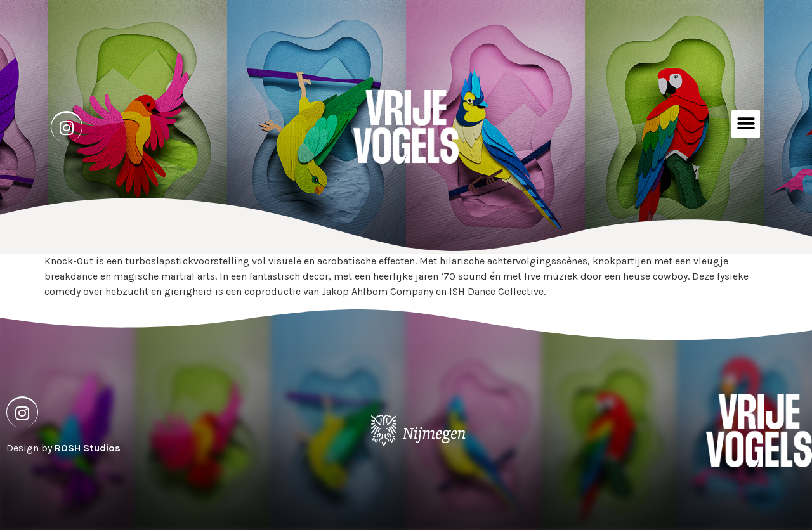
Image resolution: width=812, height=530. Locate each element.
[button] (746, 124)
